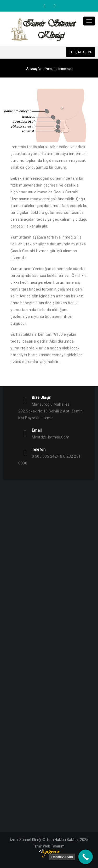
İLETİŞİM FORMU (80, 52)
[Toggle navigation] (89, 21)
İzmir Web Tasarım (49, 846)
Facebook (54, 6)
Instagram (44, 6)
